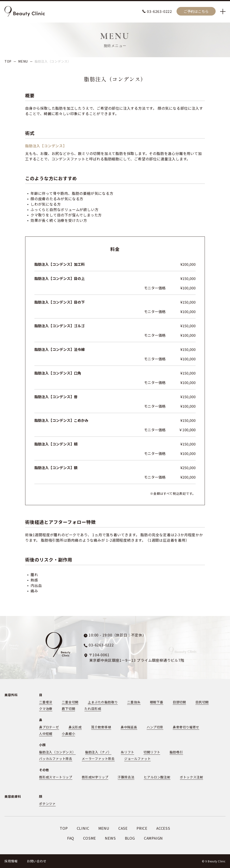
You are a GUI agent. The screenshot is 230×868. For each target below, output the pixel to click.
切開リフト (152, 752)
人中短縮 (46, 734)
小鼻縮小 (68, 734)
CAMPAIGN (153, 838)
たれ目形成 (93, 709)
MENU (23, 61)
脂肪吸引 (176, 752)
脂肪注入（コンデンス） (57, 752)
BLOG (130, 838)
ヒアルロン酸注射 (157, 777)
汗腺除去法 (126, 777)
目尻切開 (202, 702)
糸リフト (127, 752)
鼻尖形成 (75, 727)
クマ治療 (46, 709)
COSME (90, 838)
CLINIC (83, 828)
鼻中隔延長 (129, 727)
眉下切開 (68, 709)
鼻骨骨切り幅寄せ (186, 727)
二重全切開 (70, 702)
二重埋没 (46, 702)
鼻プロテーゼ (49, 727)
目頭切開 (179, 702)
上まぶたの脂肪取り (103, 702)
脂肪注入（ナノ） (98, 752)
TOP (8, 61)
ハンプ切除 (155, 727)
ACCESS (163, 828)
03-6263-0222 (159, 11)
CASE (123, 828)
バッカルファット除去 (56, 759)
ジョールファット (137, 759)
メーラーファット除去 (98, 759)
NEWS (110, 838)
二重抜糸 (134, 702)
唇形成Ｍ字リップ (95, 777)
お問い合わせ (37, 861)
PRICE (142, 828)
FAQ (71, 838)
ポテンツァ (47, 804)
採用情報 (11, 861)
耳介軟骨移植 (101, 727)
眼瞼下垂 (157, 702)
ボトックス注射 (192, 777)
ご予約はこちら (196, 11)
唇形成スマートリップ (56, 777)
